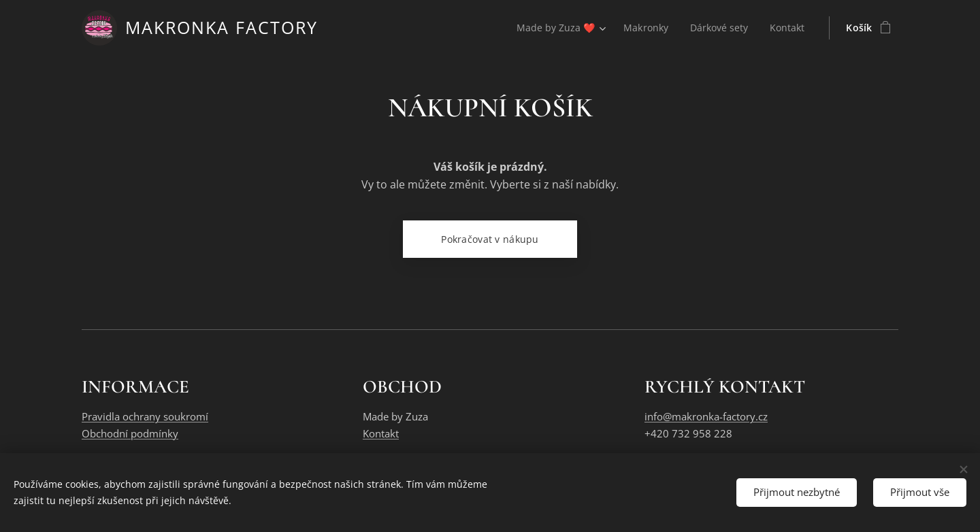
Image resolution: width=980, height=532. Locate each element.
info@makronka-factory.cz (706, 417)
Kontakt (381, 433)
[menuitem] (557, 28)
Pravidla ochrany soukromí (145, 417)
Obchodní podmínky (130, 433)
